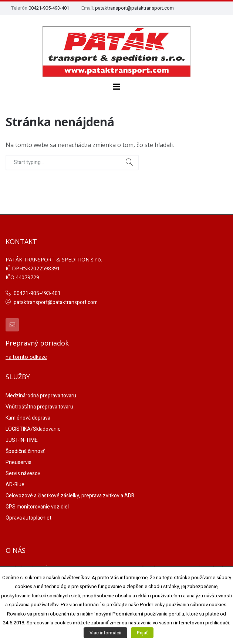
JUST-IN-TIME (22, 440)
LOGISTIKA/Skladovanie (33, 429)
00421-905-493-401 (49, 8)
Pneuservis (18, 462)
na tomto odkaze (26, 357)
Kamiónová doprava (28, 418)
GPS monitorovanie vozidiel (37, 507)
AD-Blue (15, 485)
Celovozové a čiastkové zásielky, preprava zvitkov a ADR (70, 496)
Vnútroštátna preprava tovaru (39, 407)
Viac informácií (105, 633)
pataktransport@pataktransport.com (134, 8)
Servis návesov (23, 473)
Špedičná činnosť (25, 451)
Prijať (142, 633)
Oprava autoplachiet (28, 518)
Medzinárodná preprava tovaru (41, 396)
